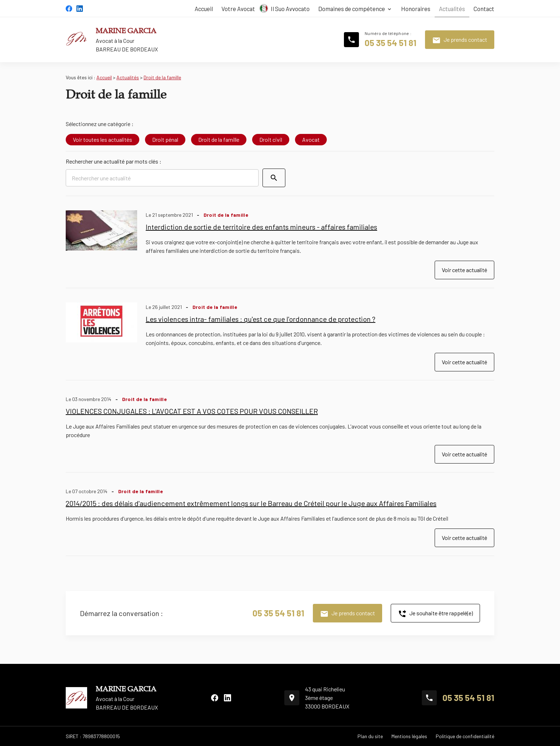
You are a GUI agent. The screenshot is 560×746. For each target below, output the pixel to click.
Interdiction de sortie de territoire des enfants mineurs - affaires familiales (261, 227)
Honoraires (416, 9)
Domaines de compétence (352, 9)
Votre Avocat (238, 9)
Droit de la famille (162, 77)
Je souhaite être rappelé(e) (435, 614)
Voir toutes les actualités (102, 139)
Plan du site (370, 736)
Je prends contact (460, 40)
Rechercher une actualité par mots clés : (114, 161)
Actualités (452, 9)
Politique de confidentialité (465, 736)
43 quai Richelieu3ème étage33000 (327, 698)
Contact (484, 9)
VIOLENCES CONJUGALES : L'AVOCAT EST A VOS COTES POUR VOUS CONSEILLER (192, 411)
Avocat (311, 139)
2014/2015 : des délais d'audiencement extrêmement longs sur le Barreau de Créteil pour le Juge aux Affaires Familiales (251, 503)
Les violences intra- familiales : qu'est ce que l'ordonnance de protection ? (261, 319)
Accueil (204, 9)
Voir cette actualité (464, 270)
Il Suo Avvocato (290, 9)
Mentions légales (409, 736)
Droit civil (271, 139)
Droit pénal (165, 139)
